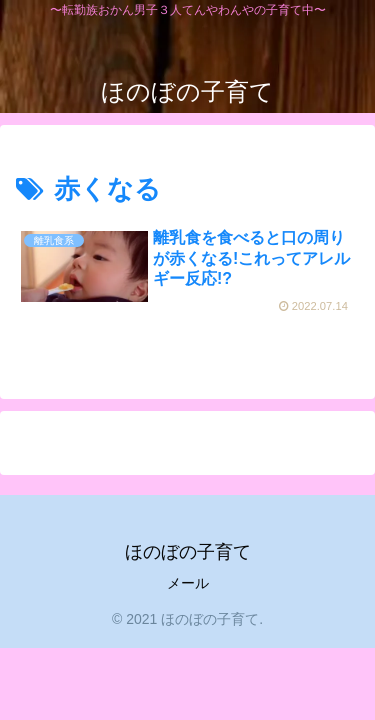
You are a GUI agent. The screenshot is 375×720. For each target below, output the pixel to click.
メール (188, 583)
